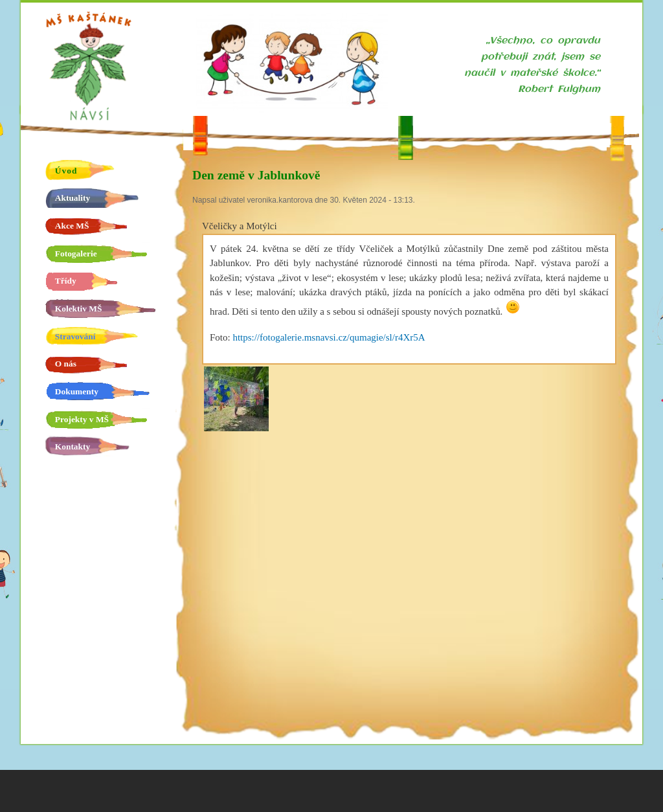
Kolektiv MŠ (79, 309)
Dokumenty (77, 391)
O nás (66, 364)
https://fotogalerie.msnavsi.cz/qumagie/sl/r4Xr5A (329, 337)
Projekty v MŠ (82, 419)
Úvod (66, 171)
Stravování (75, 336)
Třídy (66, 281)
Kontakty (73, 446)
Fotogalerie (76, 254)
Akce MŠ (72, 226)
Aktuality (73, 198)
